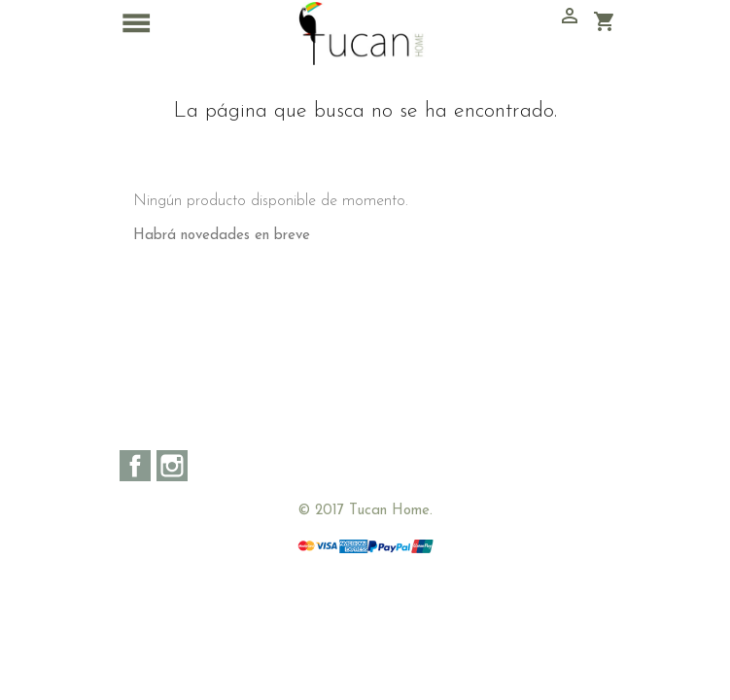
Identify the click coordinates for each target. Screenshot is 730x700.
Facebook (135, 466)
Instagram (172, 466)
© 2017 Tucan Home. (365, 511)
